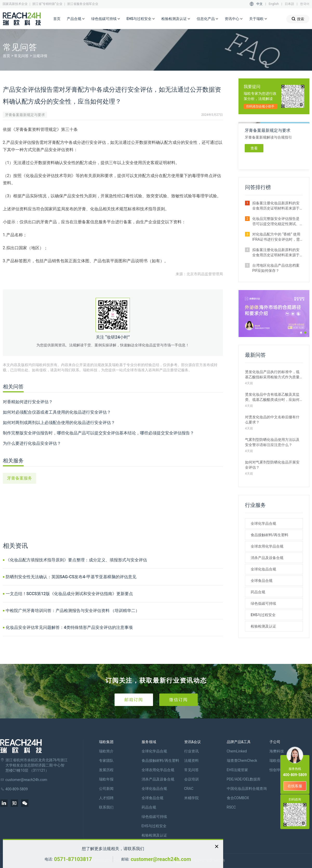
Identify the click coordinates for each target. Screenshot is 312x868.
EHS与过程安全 (141, 19)
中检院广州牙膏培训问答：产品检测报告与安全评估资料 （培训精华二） (73, 611)
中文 (260, 4)
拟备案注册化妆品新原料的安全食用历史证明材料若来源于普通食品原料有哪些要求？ (276, 206)
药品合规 (258, 592)
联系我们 (106, 807)
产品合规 (76, 19)
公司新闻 (106, 789)
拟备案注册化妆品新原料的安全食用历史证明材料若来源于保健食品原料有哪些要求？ (276, 253)
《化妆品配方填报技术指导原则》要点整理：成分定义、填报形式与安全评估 (76, 560)
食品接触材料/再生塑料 (270, 535)
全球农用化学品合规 (267, 546)
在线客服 (295, 786)
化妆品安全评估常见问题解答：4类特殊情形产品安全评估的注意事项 (69, 627)
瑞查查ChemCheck (242, 761)
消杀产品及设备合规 (267, 558)
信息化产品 (208, 19)
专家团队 (106, 761)
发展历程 (106, 770)
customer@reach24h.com (161, 859)
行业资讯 (191, 751)
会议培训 (191, 779)
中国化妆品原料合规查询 (247, 789)
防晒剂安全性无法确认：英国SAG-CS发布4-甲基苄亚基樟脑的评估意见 (71, 577)
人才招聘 (106, 798)
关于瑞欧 (258, 19)
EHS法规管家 (237, 770)
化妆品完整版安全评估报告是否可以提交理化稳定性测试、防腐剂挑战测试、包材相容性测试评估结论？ (276, 221)
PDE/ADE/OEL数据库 (244, 779)
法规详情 (40, 56)
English (274, 4)
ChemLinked (237, 751)
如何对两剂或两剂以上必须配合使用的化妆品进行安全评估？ (59, 423)
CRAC (189, 789)
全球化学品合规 (263, 523)
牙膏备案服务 (19, 478)
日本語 (289, 4)
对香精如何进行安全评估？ (28, 402)
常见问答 (21, 56)
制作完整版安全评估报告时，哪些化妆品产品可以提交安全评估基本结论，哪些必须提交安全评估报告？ (98, 433)
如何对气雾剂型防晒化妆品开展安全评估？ (272, 465)
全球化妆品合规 (263, 569)
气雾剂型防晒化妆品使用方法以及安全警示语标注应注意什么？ (272, 442)
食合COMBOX (238, 798)
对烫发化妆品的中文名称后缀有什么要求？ (272, 420)
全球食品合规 (262, 581)
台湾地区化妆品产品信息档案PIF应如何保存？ (276, 268)
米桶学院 (191, 798)
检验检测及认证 (176, 19)
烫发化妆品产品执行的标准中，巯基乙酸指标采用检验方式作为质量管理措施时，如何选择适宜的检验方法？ (272, 375)
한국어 (305, 4)
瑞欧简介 (106, 751)
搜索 (298, 19)
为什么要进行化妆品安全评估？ (32, 443)
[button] (301, 333)
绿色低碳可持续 (106, 19)
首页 (57, 19)
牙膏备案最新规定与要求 (25, 115)
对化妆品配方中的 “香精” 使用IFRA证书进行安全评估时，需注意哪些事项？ (276, 237)
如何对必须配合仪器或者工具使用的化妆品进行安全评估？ (57, 412)
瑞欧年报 (106, 779)
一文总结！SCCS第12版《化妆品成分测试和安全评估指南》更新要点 (69, 594)
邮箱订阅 (134, 700)
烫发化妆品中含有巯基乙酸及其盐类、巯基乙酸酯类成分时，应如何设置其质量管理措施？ (272, 397)
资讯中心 (234, 19)
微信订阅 (178, 700)
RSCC (231, 807)
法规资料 (191, 761)
